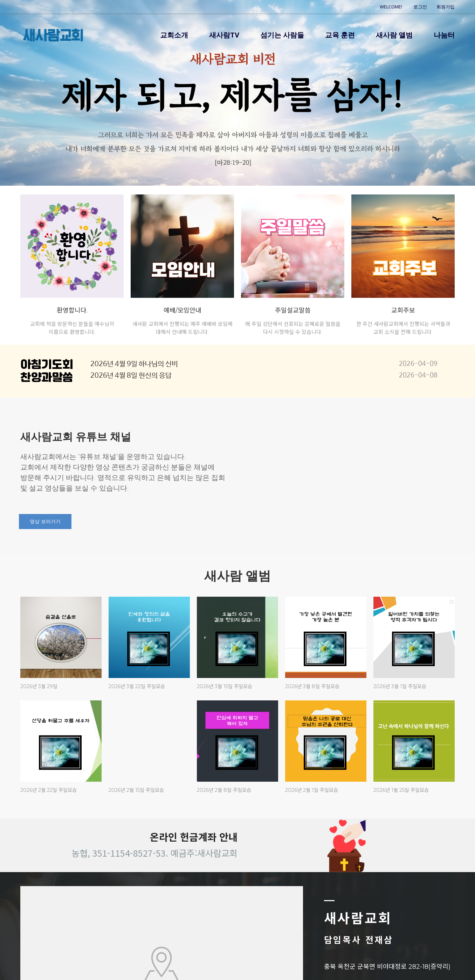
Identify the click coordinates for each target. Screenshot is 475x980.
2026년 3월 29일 (39, 686)
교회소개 (174, 35)
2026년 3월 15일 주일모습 (225, 686)
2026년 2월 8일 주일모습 (224, 790)
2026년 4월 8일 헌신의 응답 (131, 376)
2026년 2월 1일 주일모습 (312, 790)
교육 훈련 (340, 35)
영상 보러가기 (45, 522)
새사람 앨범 (394, 35)
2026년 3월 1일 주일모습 (400, 686)
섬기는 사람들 (282, 35)
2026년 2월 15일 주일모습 (136, 790)
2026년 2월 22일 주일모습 (49, 790)
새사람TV (224, 35)
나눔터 (444, 35)
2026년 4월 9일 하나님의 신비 (134, 364)
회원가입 (446, 7)
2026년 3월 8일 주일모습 (312, 686)
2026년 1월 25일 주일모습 (401, 790)
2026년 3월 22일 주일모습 (137, 686)
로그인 (420, 7)
